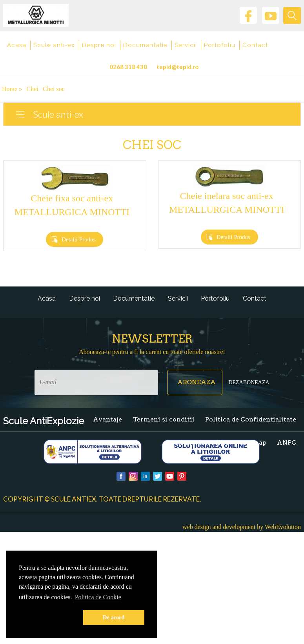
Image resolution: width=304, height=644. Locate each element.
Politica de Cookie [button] (98, 597)
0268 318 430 (128, 67)
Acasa (17, 45)
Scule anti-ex (54, 45)
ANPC (287, 442)
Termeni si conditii (164, 419)
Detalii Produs (78, 239)
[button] (49, 618)
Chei (33, 89)
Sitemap (253, 442)
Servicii (186, 45)
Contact (255, 45)
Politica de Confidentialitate (251, 419)
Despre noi (99, 45)
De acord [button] (114, 617)
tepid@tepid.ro (177, 67)
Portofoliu (220, 45)
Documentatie (145, 45)
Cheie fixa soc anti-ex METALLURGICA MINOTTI (72, 205)
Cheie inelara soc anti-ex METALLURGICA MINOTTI (227, 203)
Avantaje (107, 419)
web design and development (219, 527)
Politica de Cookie (200, 442)
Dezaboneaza (249, 382)
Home (12, 89)
